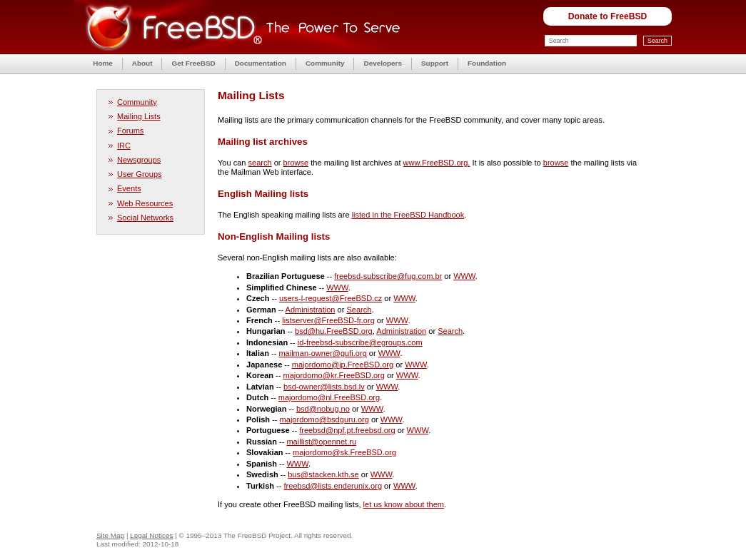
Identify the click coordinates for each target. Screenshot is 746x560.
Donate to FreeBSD (608, 16)
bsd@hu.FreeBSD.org (334, 331)
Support (435, 63)
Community (325, 63)
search (260, 163)
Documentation (261, 63)
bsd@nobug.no (323, 409)
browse (296, 163)
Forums (130, 131)
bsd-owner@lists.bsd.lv (324, 387)
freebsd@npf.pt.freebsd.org (347, 430)
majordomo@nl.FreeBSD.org (329, 397)
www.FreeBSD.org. (437, 163)
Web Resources (145, 203)
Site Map (110, 535)
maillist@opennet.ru (321, 442)
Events (129, 188)
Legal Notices (151, 535)
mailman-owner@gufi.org (322, 353)
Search (359, 310)
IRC (124, 146)
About (142, 63)
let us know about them (404, 504)
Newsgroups (139, 160)
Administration (311, 310)
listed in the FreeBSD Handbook (408, 215)
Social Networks (145, 218)
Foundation (487, 63)
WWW (464, 276)
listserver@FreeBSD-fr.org (328, 320)
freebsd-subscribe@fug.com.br (388, 276)
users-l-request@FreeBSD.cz (331, 298)
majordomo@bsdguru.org (324, 419)
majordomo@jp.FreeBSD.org (343, 365)
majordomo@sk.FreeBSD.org (344, 452)
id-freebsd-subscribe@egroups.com (360, 342)
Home (103, 63)
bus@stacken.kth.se (323, 474)
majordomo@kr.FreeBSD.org (334, 375)
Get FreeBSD (193, 63)
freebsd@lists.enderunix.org (333, 486)
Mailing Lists (139, 116)
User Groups (140, 174)
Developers (383, 63)
